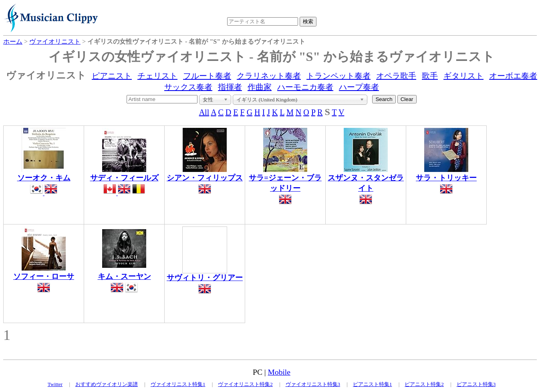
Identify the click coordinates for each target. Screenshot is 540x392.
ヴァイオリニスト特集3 (313, 384)
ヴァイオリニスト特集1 (178, 384)
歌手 (430, 76)
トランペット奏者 (339, 76)
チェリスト (157, 76)
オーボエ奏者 (513, 76)
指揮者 (230, 87)
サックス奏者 (188, 87)
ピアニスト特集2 (424, 384)
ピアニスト (112, 76)
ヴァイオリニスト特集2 (245, 384)
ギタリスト (463, 76)
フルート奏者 (207, 76)
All (204, 112)
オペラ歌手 (396, 76)
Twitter (55, 384)
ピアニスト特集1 (373, 384)
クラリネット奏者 (269, 76)
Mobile (279, 372)
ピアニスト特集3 (476, 384)
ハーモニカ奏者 (305, 87)
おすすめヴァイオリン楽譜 (107, 384)
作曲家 (260, 87)
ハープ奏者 (359, 87)
